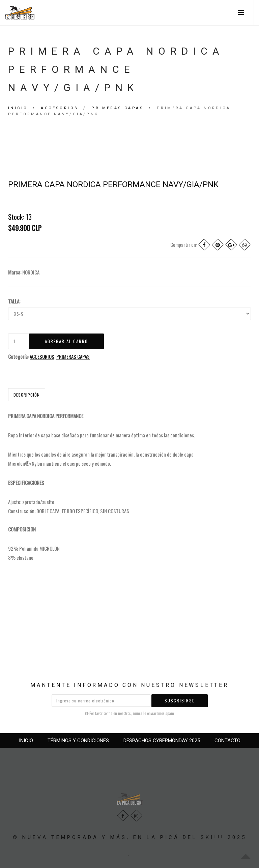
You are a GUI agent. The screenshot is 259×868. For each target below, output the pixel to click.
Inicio (18, 108)
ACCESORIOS (60, 108)
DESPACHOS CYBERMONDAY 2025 (162, 741)
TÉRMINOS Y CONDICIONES (78, 741)
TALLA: (14, 301)
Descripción (27, 395)
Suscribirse (180, 701)
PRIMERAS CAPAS (118, 108)
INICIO (26, 741)
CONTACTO (227, 741)
